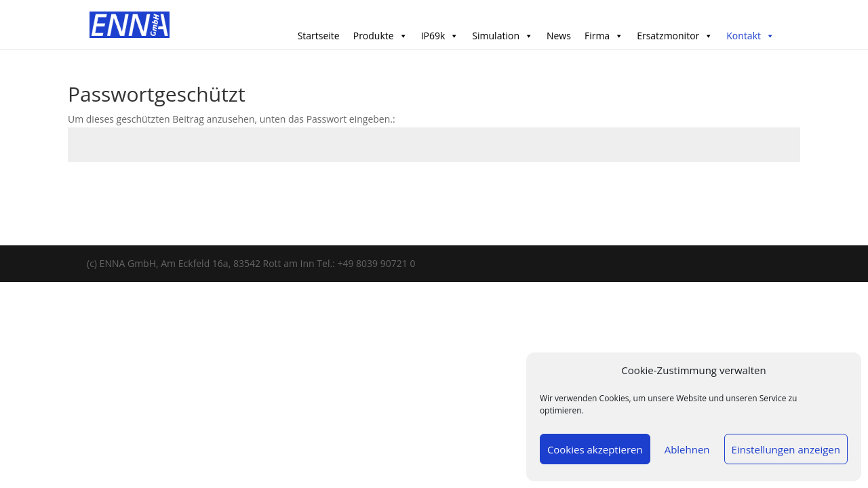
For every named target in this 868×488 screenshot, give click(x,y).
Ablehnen (687, 449)
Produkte (380, 36)
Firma (604, 36)
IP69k (440, 36)
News (559, 36)
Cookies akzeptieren (595, 449)
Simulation (502, 36)
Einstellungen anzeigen (786, 449)
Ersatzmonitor (675, 36)
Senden (762, 194)
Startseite (319, 36)
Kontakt (750, 36)
